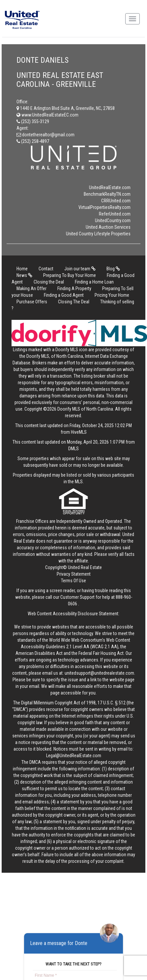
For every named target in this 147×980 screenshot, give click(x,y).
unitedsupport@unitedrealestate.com (99, 673)
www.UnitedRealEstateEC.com (47, 115)
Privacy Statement (74, 574)
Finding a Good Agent (64, 295)
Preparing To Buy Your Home (70, 275)
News (24, 275)
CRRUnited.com (116, 201)
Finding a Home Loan (94, 282)
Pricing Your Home (112, 295)
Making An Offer (31, 288)
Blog (113, 269)
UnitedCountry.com (113, 220)
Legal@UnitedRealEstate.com (74, 756)
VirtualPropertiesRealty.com (104, 207)
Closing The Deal (74, 302)
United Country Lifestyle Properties (98, 234)
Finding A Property (74, 288)
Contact (46, 269)
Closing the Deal (49, 282)
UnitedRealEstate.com (110, 187)
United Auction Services (108, 227)
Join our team (80, 269)
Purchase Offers (32, 302)
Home (22, 269)
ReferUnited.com (115, 214)
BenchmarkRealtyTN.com (107, 194)
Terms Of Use (73, 581)
